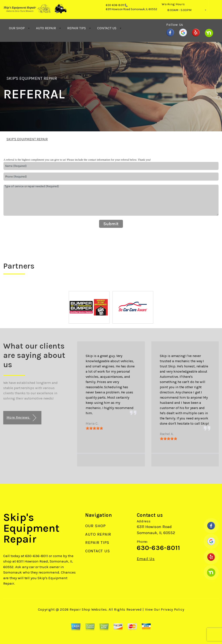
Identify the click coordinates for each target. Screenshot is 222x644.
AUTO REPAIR (46, 28)
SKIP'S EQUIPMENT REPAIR (32, 78)
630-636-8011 (115, 5)
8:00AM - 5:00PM (179, 10)
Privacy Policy (172, 609)
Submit (111, 224)
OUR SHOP (17, 28)
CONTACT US (107, 28)
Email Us (146, 559)
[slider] (94, 428)
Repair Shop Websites (88, 609)
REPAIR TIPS (77, 28)
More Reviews (21, 418)
